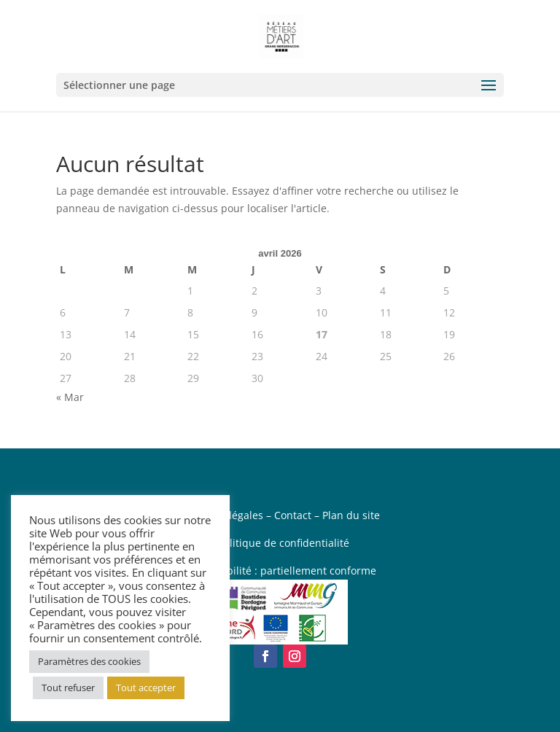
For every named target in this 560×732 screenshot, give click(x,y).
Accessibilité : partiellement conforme (284, 571)
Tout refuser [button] (68, 688)
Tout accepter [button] (146, 688)
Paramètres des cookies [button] (89, 661)
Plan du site (351, 515)
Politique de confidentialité (284, 543)
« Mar (70, 397)
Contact (293, 515)
